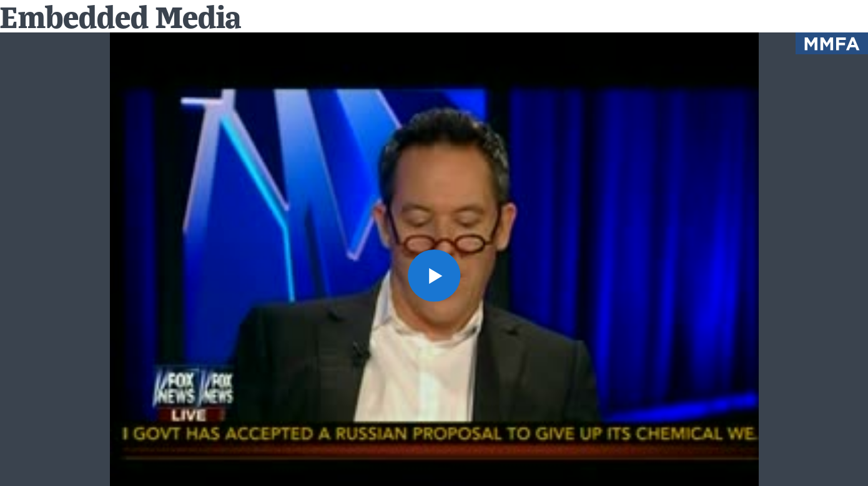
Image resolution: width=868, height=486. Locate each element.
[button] (434, 276)
